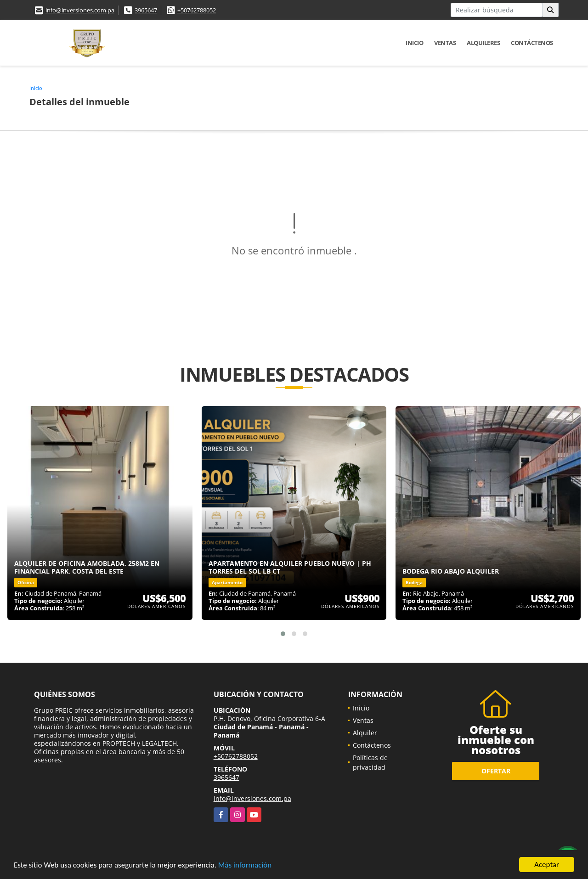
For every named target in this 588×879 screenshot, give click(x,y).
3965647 (146, 10)
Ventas (445, 43)
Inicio (414, 43)
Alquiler (365, 733)
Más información (245, 866)
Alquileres (483, 43)
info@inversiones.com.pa (80, 10)
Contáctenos (532, 43)
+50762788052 (197, 10)
